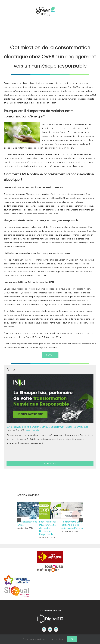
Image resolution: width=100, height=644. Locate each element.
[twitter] (44, 629)
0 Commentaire (32, 430)
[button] (19, 520)
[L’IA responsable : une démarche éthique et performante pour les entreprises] (50, 399)
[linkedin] (56, 629)
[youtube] (50, 629)
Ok (72, 639)
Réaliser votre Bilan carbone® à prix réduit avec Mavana (72, 525)
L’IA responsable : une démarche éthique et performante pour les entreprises (47, 427)
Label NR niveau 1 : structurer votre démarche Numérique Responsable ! (49, 528)
